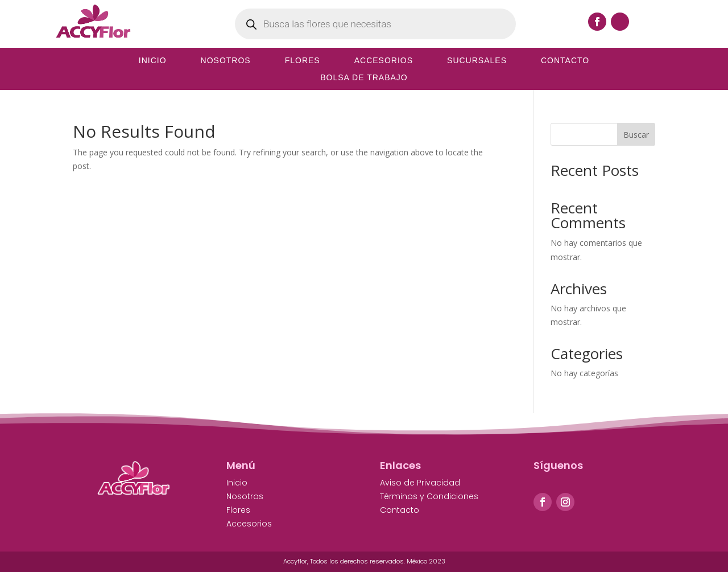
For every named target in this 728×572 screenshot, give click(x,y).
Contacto (565, 61)
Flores (303, 61)
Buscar (636, 135)
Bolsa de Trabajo (364, 78)
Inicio (153, 61)
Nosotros (226, 61)
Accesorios (384, 61)
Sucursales (477, 61)
